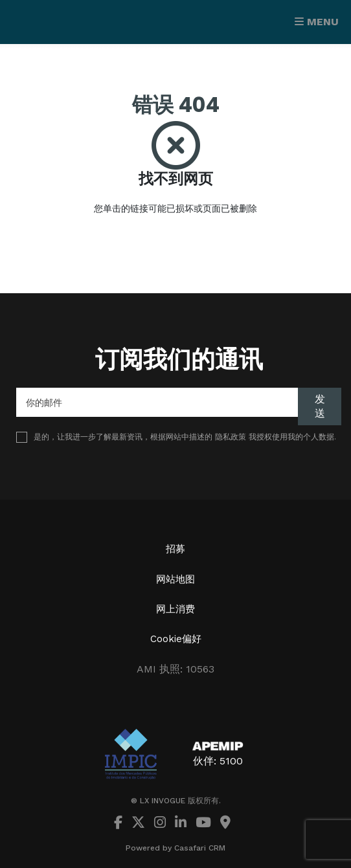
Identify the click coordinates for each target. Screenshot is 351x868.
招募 (175, 549)
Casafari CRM (200, 848)
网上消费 (175, 609)
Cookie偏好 (176, 639)
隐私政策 (231, 437)
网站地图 (175, 579)
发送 (320, 406)
